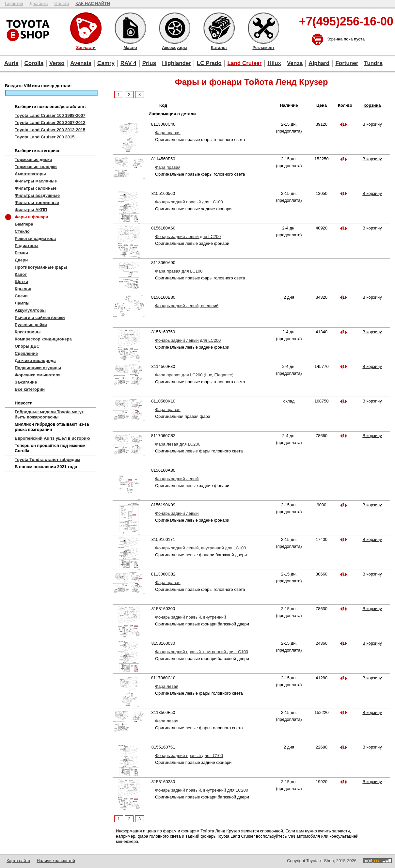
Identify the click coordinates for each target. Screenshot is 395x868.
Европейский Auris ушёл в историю (52, 438)
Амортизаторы (30, 174)
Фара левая (167, 686)
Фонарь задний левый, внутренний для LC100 (200, 548)
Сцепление (26, 353)
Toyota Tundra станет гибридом (47, 459)
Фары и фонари (32, 217)
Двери (21, 260)
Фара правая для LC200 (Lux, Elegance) (194, 375)
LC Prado (209, 63)
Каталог (219, 28)
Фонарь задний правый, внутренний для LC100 (202, 652)
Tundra (373, 63)
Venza (295, 63)
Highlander (176, 63)
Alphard (319, 63)
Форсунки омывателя (38, 375)
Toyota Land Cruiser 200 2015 (45, 137)
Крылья (23, 289)
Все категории (30, 389)
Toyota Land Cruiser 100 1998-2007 (50, 115)
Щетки (21, 282)
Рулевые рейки (31, 325)
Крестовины (28, 332)
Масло (130, 28)
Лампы (22, 303)
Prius (149, 63)
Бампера (24, 224)
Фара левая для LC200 (178, 444)
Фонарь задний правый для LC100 (189, 202)
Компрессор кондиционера (43, 339)
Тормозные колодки (36, 167)
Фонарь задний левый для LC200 (188, 237)
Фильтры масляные (36, 181)
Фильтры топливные (37, 203)
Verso (57, 63)
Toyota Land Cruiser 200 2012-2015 (50, 130)
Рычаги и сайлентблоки (40, 317)
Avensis (81, 63)
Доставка (39, 3)
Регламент (263, 28)
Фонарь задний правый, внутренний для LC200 (202, 790)
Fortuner (347, 63)
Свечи (21, 296)
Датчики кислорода (35, 361)
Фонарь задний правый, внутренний (190, 617)
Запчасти (86, 28)
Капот (21, 274)
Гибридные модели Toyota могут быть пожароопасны (49, 414)
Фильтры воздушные (37, 195)
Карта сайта (18, 861)
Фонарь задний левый (177, 479)
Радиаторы (26, 246)
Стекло (22, 231)
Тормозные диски (33, 159)
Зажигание (26, 382)
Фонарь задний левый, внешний (187, 306)
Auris (11, 63)
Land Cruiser (245, 63)
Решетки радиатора (35, 238)
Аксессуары (175, 28)
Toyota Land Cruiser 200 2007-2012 (50, 123)
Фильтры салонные (36, 188)
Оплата (62, 3)
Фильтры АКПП (31, 210)
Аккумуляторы (30, 310)
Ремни (21, 253)
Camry (106, 63)
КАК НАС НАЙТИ (93, 3)
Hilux (274, 63)
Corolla (34, 63)
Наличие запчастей (56, 861)
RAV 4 (128, 63)
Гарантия (14, 3)
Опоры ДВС (27, 346)
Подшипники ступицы (38, 368)
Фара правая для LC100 (179, 271)
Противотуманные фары (41, 267)
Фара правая (168, 133)
